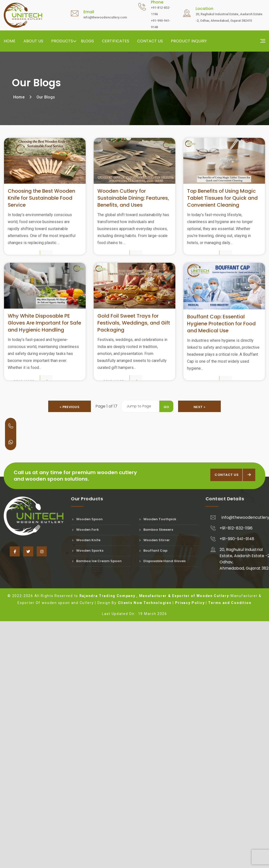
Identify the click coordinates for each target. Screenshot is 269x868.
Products (62, 41)
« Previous (70, 657)
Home (10, 41)
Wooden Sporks (87, 800)
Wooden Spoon (87, 769)
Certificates (116, 41)
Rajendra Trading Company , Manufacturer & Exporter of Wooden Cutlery (154, 846)
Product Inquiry (189, 41)
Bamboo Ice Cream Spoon (96, 811)
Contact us (150, 41)
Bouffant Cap (153, 800)
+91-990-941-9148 (237, 789)
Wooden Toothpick (157, 769)
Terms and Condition (230, 853)
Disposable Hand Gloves (162, 811)
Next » (199, 657)
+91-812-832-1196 (236, 778)
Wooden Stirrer (154, 790)
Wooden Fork (85, 779)
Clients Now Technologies (145, 853)
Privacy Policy (190, 853)
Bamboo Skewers (156, 779)
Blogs (87, 41)
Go (166, 657)
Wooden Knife (86, 790)
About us (33, 41)
